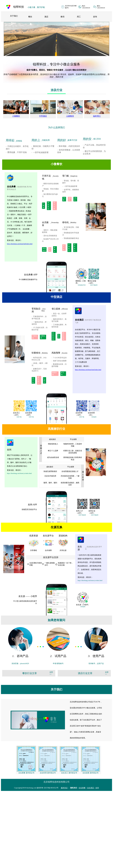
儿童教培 (70, 116)
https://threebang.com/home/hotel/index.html (88, 370)
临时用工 (97, 116)
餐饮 (30, 17)
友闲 (97, 788)
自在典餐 (82, 788)
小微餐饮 (16, 116)
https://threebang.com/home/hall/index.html (20, 244)
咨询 (95, 17)
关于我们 (14, 16)
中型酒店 (43, 116)
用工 (79, 17)
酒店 (46, 17)
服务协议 (64, 788)
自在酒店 (91, 788)
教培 (63, 17)
